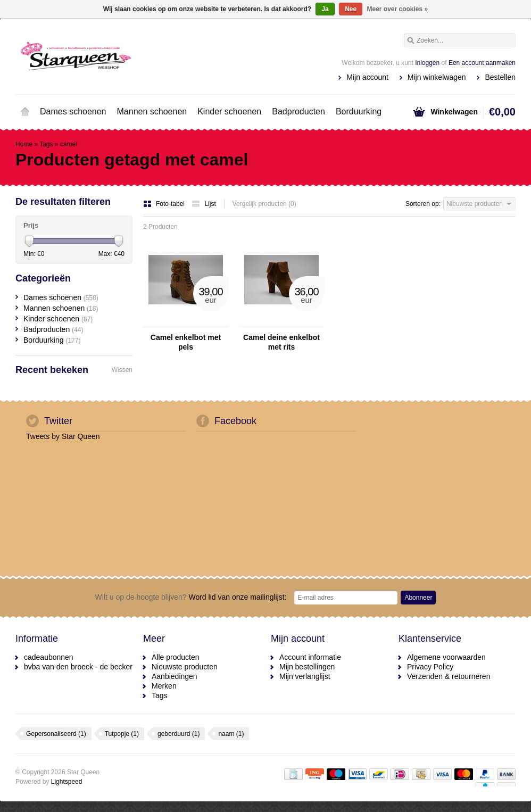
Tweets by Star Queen (63, 436)
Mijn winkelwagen (437, 77)
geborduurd (179, 734)
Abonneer (418, 598)
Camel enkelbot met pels (186, 342)
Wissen (122, 370)
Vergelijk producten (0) (264, 204)
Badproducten (298, 111)
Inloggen (427, 63)
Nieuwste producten (185, 667)
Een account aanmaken (482, 63)
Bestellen (500, 77)
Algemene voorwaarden (446, 657)
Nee (351, 9)
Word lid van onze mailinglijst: (191, 597)
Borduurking (359, 111)
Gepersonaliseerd (56, 734)
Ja (325, 9)
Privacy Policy (430, 667)
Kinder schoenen (229, 111)
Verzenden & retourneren (449, 676)
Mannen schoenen (152, 111)
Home (25, 112)
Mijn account (367, 77)
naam (231, 734)
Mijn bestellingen (307, 667)
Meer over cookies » (398, 9)
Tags (46, 144)
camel (69, 144)
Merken (164, 686)
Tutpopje (122, 734)
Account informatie (310, 657)
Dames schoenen (73, 111)
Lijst (204, 204)
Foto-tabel (165, 204)
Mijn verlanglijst (305, 676)
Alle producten (176, 657)
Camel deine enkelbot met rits (281, 342)
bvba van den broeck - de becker (78, 667)
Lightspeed (67, 782)
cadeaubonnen (49, 657)
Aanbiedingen (175, 676)
